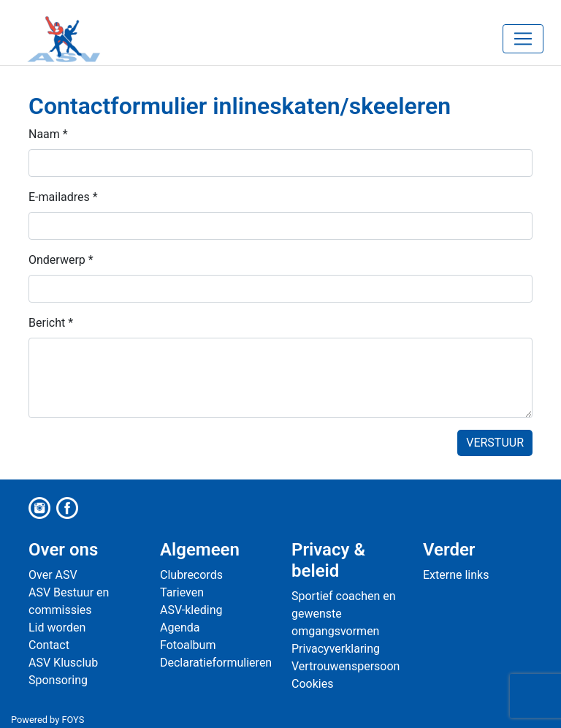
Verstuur (495, 443)
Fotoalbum (188, 645)
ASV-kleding (191, 610)
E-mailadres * (63, 197)
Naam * (48, 134)
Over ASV (53, 575)
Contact (49, 645)
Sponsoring (58, 680)
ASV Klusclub (63, 663)
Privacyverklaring (336, 649)
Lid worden (57, 627)
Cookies (312, 684)
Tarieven (182, 592)
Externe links (456, 575)
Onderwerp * (61, 260)
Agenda (180, 627)
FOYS (73, 720)
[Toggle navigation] (523, 39)
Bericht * (51, 323)
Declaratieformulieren (216, 663)
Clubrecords (191, 575)
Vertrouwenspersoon (346, 666)
